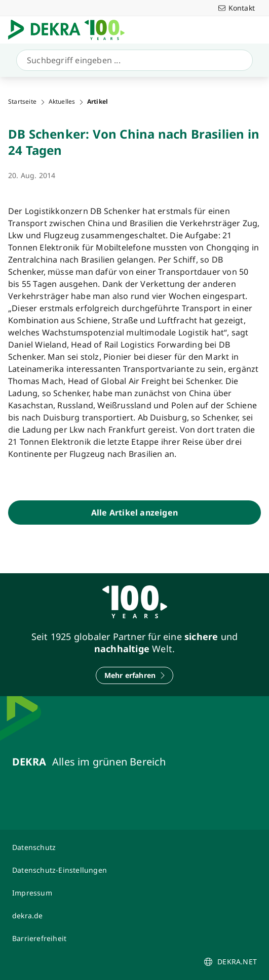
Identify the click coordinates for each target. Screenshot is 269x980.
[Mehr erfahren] (135, 675)
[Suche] (132, 60)
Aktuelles (62, 102)
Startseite (22, 102)
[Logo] (70, 30)
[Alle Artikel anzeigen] (134, 513)
